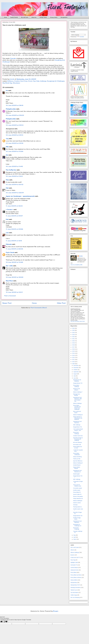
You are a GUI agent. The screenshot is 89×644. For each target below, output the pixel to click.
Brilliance (10, 81)
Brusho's (73, 555)
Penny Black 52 (77, 492)
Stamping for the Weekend (77, 380)
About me (34, 17)
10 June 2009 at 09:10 (15, 125)
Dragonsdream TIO (78, 383)
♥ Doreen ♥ (10, 210)
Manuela (9, 244)
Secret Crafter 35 (77, 494)
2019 (74, 343)
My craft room (25, 17)
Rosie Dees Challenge (76, 528)
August (75, 374)
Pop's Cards (10, 252)
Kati (7, 219)
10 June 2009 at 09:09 (15, 115)
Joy (7, 139)
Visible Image (74, 595)
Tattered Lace (74, 590)
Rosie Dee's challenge (76, 433)
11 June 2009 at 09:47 (14, 216)
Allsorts (72, 550)
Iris (7, 90)
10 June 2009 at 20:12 (15, 184)
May (75, 535)
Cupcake (13, 58)
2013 (74, 355)
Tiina (7, 180)
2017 (74, 347)
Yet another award (78, 488)
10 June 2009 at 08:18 (15, 105)
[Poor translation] (6, 622)
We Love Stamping (75, 597)
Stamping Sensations (76, 587)
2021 (74, 339)
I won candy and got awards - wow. (78, 430)
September (76, 372)
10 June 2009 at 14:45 (14, 166)
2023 (74, 335)
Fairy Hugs (73, 560)
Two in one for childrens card (77, 485)
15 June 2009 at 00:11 (14, 292)
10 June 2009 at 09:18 (15, 143)
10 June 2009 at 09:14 (15, 135)
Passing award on (77, 507)
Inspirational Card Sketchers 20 (77, 471)
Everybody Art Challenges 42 (77, 525)
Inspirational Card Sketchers (77, 422)
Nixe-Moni (9, 281)
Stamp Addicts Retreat (77, 468)
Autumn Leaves (77, 503)
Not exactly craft (77, 445)
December (76, 366)
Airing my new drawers (77, 389)
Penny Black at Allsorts (76, 577)
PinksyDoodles (11, 109)
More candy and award (77, 412)
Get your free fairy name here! (78, 321)
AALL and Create (75, 547)
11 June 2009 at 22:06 (14, 249)
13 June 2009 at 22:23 (15, 277)
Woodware (16, 83)
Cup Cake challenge (40, 81)
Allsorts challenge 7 (78, 392)
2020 (74, 341)
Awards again (76, 474)
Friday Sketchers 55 (78, 499)
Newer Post (7, 303)
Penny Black (74, 572)
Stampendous (74, 583)
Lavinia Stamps (74, 567)
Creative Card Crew (21, 81)
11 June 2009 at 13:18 (14, 241)
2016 (74, 349)
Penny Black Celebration (77, 454)
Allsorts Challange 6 (78, 415)
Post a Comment (10, 296)
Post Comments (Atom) (39, 308)
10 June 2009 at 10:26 (15, 151)
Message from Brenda (77, 395)
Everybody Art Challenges (56, 81)
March (75, 539)
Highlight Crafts (74, 562)
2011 (74, 359)
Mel (7, 188)
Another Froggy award (77, 518)
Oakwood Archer (74, 570)
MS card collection (78, 442)
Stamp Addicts (74, 580)
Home (6, 17)
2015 (74, 351)
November (76, 368)
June (75, 378)
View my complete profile (76, 265)
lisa (7, 155)
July (75, 376)
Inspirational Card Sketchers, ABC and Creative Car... (78, 399)
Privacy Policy (54, 17)
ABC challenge (77, 425)
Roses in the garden (78, 496)
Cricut (30, 81)
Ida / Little (9, 266)
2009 (74, 364)
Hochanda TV (74, 565)
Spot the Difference (78, 461)
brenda (81, 256)
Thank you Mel (77, 459)
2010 (74, 362)
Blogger (56, 611)
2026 (74, 328)
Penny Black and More (76, 575)
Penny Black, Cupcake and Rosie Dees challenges (77, 407)
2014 (74, 353)
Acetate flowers (77, 465)
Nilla (7, 147)
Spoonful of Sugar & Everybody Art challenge (78, 439)
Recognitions (64, 17)
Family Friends (14, 17)
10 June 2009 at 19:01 (14, 176)
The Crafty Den (11, 170)
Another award (77, 490)
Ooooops (75, 505)
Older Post (61, 303)
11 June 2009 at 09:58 (14, 229)
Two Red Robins (74, 593)
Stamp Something (77, 457)
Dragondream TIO (78, 427)
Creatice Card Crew (78, 436)
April (75, 537)
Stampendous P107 (75, 585)
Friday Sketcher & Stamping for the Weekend (78, 418)
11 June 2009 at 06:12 (14, 206)
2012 (74, 357)
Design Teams (43, 17)
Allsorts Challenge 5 (78, 463)
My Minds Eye (7, 83)
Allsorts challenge (77, 403)
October (75, 370)
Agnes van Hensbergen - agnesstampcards (20, 196)
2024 (74, 332)
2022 (74, 337)
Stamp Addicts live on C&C (78, 447)
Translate (80, 37)
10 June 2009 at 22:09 (15, 193)
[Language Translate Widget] (78, 35)
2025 (74, 330)
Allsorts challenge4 (78, 501)
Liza (7, 233)
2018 (74, 345)
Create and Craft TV (75, 557)
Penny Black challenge (76, 386)
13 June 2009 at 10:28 (14, 262)
